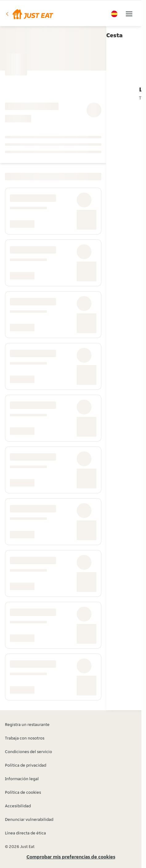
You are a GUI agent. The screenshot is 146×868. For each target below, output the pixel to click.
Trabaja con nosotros (25, 738)
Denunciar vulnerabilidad (29, 819)
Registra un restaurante (27, 724)
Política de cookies (23, 792)
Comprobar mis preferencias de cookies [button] (71, 857)
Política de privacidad (26, 765)
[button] (29, 14)
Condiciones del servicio (28, 752)
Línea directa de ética (25, 833)
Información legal (22, 779)
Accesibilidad (18, 806)
